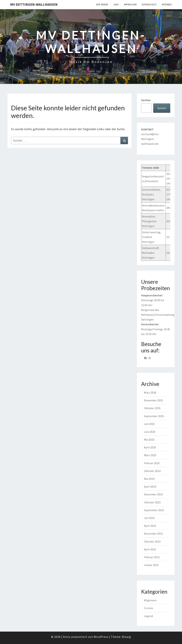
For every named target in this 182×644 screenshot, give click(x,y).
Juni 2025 (150, 432)
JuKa (116, 4)
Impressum (130, 4)
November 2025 (153, 400)
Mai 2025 (149, 440)
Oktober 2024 (152, 471)
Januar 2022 (151, 565)
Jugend (148, 616)
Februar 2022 (152, 557)
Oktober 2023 (152, 502)
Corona (148, 608)
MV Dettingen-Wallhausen (34, 4)
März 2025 (150, 455)
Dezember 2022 (153, 534)
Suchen (146, 100)
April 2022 (150, 549)
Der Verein (102, 4)
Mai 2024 (149, 479)
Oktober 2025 (152, 408)
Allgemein (150, 600)
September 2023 (154, 510)
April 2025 (150, 447)
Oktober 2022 (152, 541)
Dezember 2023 (153, 494)
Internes (167, 4)
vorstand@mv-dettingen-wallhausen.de (150, 139)
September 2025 (154, 416)
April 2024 (150, 487)
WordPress (101, 637)
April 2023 (150, 526)
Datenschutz (149, 4)
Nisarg (126, 637)
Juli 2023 (149, 518)
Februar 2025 (152, 463)
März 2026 (150, 393)
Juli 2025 (149, 424)
